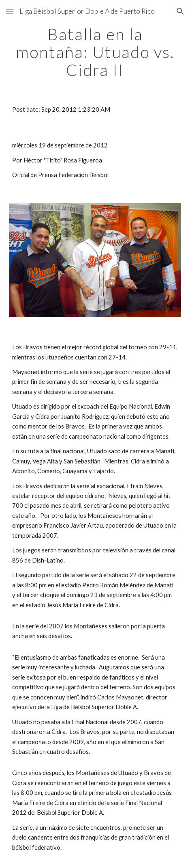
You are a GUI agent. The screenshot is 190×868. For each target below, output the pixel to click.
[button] (10, 11)
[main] (95, 52)
